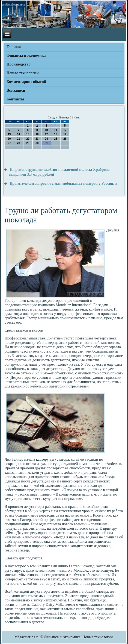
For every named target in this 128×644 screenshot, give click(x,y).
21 (18, 139)
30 (37, 143)
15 (28, 134)
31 (46, 143)
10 (46, 130)
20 (9, 139)
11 (56, 130)
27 (9, 143)
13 (9, 134)
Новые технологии (23, 73)
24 (46, 139)
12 (65, 130)
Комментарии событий (26, 82)
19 (65, 134)
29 (28, 143)
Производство (19, 64)
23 (37, 139)
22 (28, 139)
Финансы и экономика (26, 56)
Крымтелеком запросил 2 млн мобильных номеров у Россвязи (63, 184)
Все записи (16, 90)
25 (56, 139)
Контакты (15, 99)
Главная (14, 47)
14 (18, 134)
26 (65, 139)
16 (37, 134)
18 (56, 134)
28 (18, 143)
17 (46, 134)
